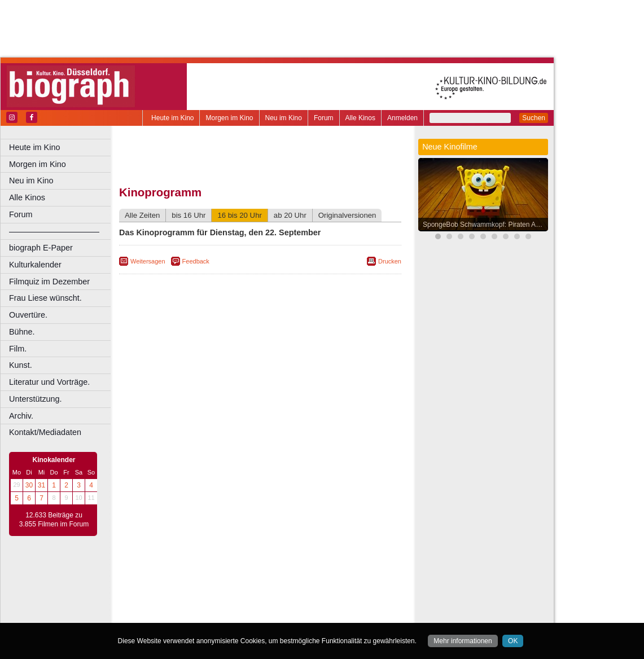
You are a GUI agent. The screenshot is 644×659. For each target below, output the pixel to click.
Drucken (390, 261)
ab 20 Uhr (290, 215)
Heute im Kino (172, 118)
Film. (18, 349)
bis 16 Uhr (189, 215)
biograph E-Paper (41, 248)
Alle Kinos (360, 118)
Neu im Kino (284, 118)
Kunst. (21, 365)
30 (29, 485)
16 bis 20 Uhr (239, 215)
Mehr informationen (463, 641)
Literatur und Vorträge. (49, 382)
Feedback (196, 261)
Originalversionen (347, 215)
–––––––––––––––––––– (54, 231)
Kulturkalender (35, 265)
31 (41, 485)
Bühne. (22, 332)
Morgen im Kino (229, 118)
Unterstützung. (36, 399)
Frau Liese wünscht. (45, 298)
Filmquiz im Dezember (49, 282)
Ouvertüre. (28, 315)
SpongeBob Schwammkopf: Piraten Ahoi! (485, 225)
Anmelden (402, 118)
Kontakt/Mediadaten (45, 432)
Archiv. (21, 416)
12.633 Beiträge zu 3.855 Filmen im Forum (54, 520)
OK (513, 641)
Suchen (534, 118)
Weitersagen (148, 261)
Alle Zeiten (142, 215)
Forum (324, 118)
